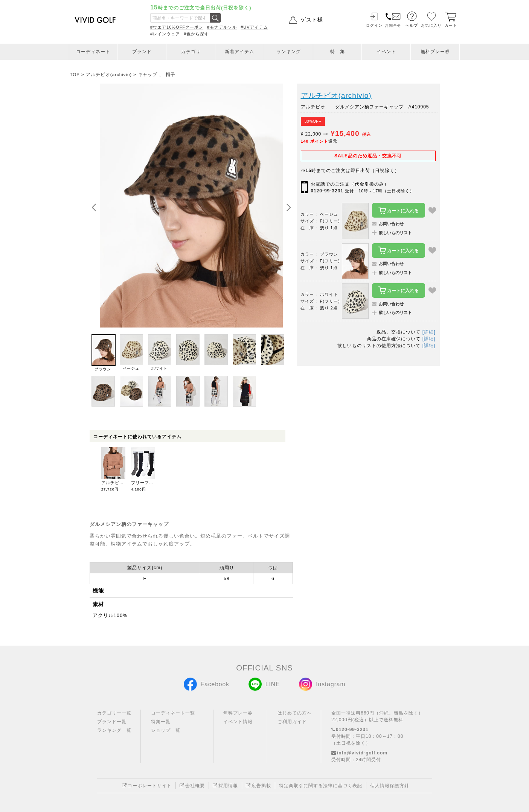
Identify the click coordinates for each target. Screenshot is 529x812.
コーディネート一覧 (173, 713)
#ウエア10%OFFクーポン (177, 27)
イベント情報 (238, 722)
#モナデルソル (222, 27)
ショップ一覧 (166, 730)
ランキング (289, 52)
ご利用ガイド (292, 722)
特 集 (338, 52)
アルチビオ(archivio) (336, 95)
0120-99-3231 (327, 191)
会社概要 (192, 786)
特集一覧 (161, 722)
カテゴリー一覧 (114, 713)
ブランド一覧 (112, 722)
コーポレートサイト (147, 786)
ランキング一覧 (114, 730)
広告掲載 (258, 786)
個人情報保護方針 (390, 786)
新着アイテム (239, 52)
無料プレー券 (435, 52)
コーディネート (93, 52)
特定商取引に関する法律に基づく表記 (321, 786)
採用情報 (225, 786)
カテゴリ (191, 52)
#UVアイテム (254, 27)
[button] (288, 208)
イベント (386, 52)
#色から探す (196, 34)
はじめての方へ (295, 713)
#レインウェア (165, 34)
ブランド (142, 52)
